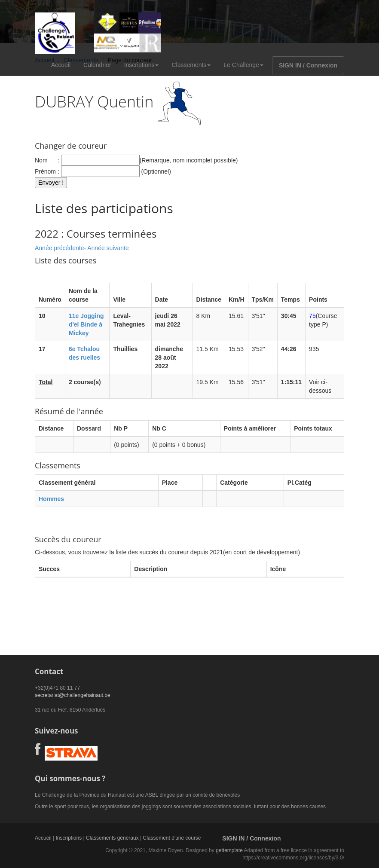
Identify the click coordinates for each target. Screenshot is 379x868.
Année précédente (59, 248)
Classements (191, 65)
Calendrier (97, 65)
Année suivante (108, 248)
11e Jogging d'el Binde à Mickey (86, 324)
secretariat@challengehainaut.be (73, 695)
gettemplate (229, 850)
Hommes (51, 499)
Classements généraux (112, 838)
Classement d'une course (172, 838)
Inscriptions (142, 65)
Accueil (61, 65)
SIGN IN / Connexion (308, 65)
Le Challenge (243, 65)
